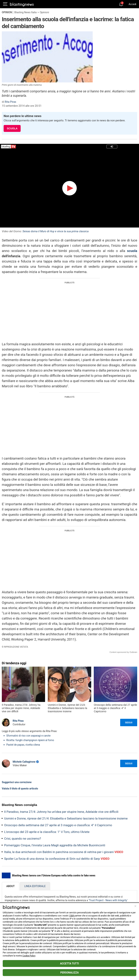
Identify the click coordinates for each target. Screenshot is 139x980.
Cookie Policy (29, 956)
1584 (71, 916)
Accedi (132, 4)
